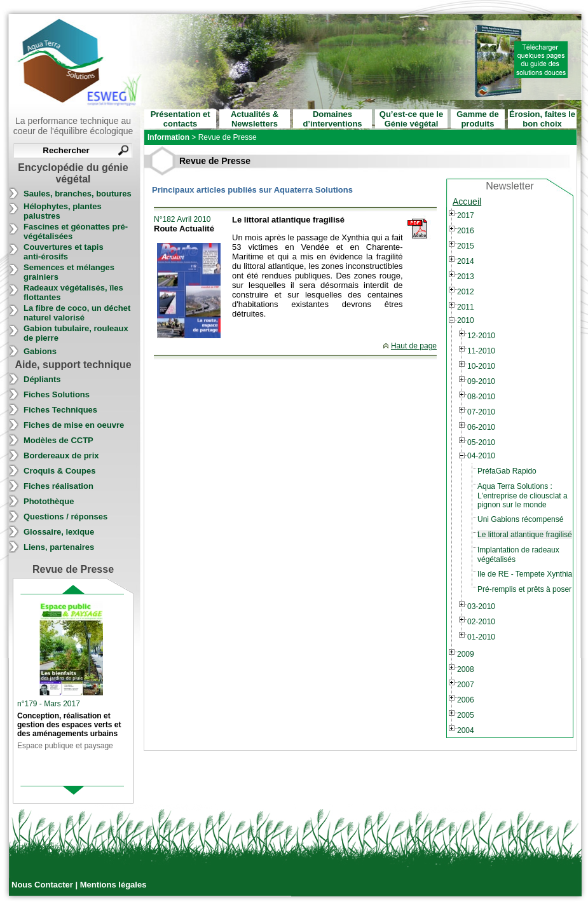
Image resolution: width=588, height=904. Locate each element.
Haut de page (414, 346)
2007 (466, 685)
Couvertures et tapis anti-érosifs (64, 252)
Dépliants (42, 379)
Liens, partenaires (59, 547)
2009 (466, 654)
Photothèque (49, 501)
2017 (466, 216)
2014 (466, 261)
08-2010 (481, 397)
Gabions (40, 351)
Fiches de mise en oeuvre (74, 425)
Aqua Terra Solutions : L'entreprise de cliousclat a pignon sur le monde (523, 496)
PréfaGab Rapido (507, 471)
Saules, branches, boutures (78, 194)
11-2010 (481, 351)
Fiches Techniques (60, 410)
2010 (466, 320)
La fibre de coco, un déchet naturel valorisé (77, 313)
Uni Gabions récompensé (520, 519)
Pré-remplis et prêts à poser (524, 589)
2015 (466, 246)
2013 (466, 277)
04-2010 (481, 456)
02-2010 (481, 622)
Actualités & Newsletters (255, 119)
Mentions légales (113, 885)
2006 (466, 700)
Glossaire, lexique (59, 532)
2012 (466, 292)
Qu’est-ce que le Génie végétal (411, 119)
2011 (466, 307)
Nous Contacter (43, 885)
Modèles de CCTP (58, 440)
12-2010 (481, 336)
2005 (466, 715)
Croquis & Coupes (59, 471)
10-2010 (481, 366)
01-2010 (481, 637)
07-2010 (481, 412)
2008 (466, 669)
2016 (466, 231)
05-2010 (481, 442)
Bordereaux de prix (61, 455)
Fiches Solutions (57, 394)
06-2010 (481, 427)
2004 (466, 730)
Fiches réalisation (58, 486)
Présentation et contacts (181, 119)
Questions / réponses (65, 517)
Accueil (467, 202)
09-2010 (481, 381)
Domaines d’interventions (332, 119)
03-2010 (481, 606)
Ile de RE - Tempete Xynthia (525, 574)
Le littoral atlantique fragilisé (525, 535)
